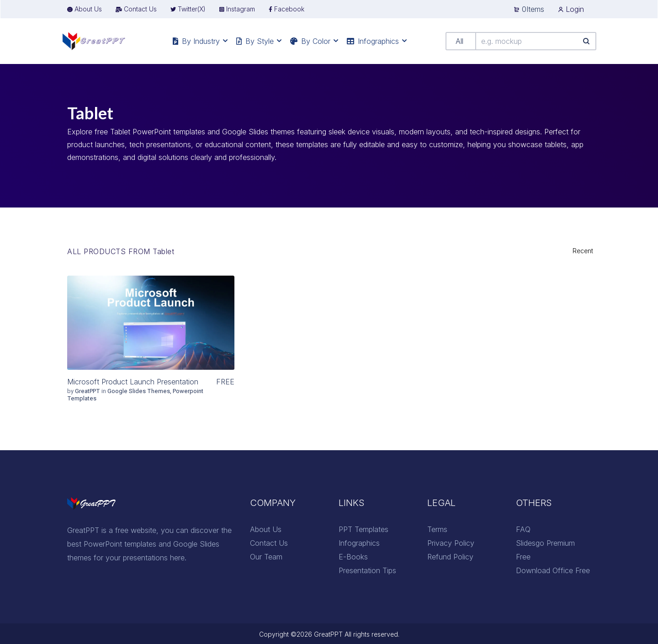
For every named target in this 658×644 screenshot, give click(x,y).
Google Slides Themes (139, 391)
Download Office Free (553, 570)
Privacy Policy (451, 543)
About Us (266, 529)
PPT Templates (363, 529)
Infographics (359, 543)
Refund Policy (450, 557)
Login (571, 9)
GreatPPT (88, 391)
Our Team (266, 557)
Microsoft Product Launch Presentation (133, 382)
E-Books (353, 557)
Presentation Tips (367, 570)
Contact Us (269, 543)
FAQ (523, 529)
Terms (437, 529)
